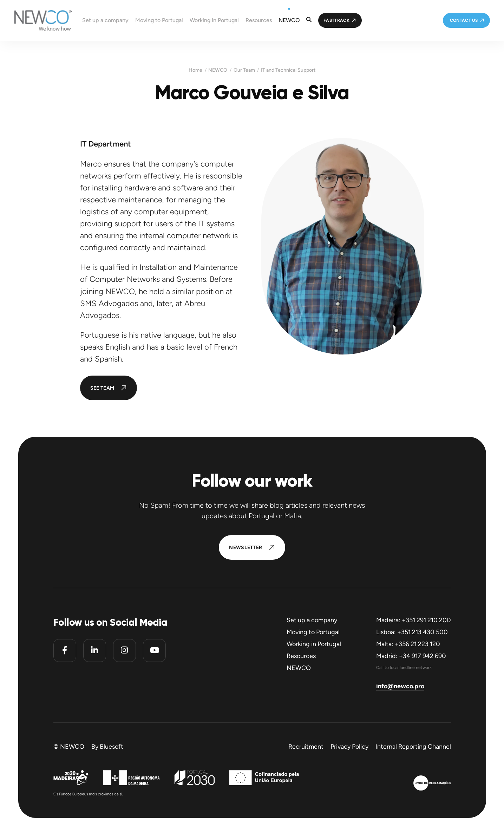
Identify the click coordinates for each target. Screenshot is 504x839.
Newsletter (246, 548)
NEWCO (218, 70)
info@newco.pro (400, 686)
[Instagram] (125, 651)
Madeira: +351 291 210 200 (414, 620)
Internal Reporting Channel (413, 747)
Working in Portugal (314, 644)
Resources (301, 656)
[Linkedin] (95, 651)
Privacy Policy (349, 747)
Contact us (464, 20)
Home (195, 70)
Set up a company (312, 620)
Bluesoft (112, 747)
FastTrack (336, 20)
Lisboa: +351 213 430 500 (412, 632)
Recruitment (306, 747)
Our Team (244, 70)
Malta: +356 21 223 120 (408, 644)
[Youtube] (154, 651)
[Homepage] (36, 20)
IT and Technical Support (288, 70)
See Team (102, 388)
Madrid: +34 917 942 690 (411, 656)
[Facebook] (65, 651)
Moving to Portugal (313, 632)
